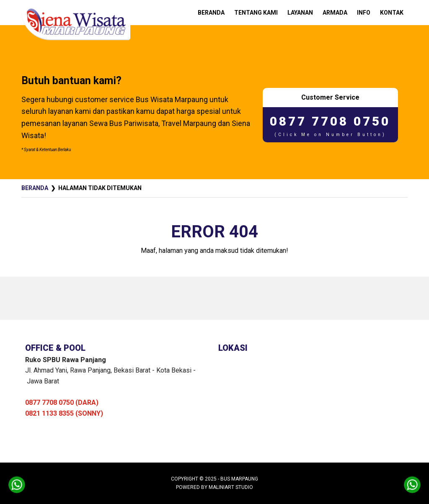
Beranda (35, 188)
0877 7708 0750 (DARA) (62, 402)
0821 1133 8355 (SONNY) (64, 413)
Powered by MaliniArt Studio (214, 487)
